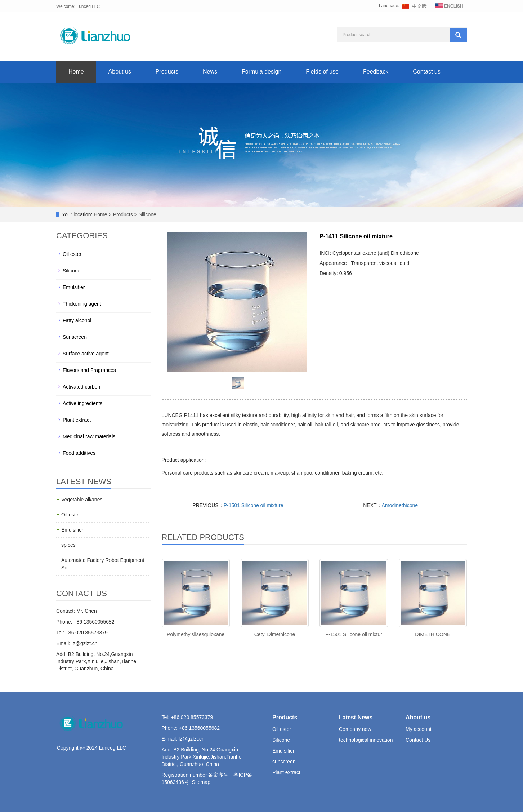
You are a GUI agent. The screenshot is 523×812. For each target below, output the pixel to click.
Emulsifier (74, 287)
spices (68, 545)
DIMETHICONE (433, 634)
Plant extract (77, 420)
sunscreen (284, 762)
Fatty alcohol (77, 320)
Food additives (79, 453)
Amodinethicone (400, 505)
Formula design (261, 72)
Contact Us (418, 740)
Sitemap (201, 782)
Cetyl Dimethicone (275, 634)
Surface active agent (86, 354)
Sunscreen (75, 337)
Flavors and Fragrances (89, 370)
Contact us (426, 72)
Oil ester (72, 254)
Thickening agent (82, 304)
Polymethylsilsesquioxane (196, 634)
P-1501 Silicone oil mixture (254, 505)
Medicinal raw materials (89, 436)
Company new (355, 729)
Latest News (356, 717)
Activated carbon (81, 387)
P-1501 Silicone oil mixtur (354, 634)
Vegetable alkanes (82, 500)
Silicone (147, 214)
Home (76, 72)
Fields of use (322, 72)
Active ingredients (83, 403)
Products (167, 72)
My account (419, 729)
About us (120, 72)
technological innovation (366, 740)
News (210, 72)
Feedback (376, 72)
